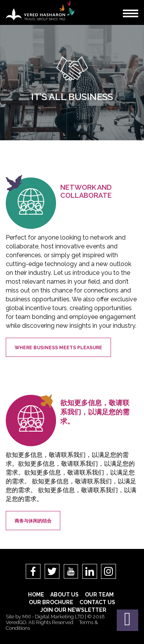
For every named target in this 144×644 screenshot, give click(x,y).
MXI (26, 617)
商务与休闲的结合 (33, 521)
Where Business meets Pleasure (58, 348)
